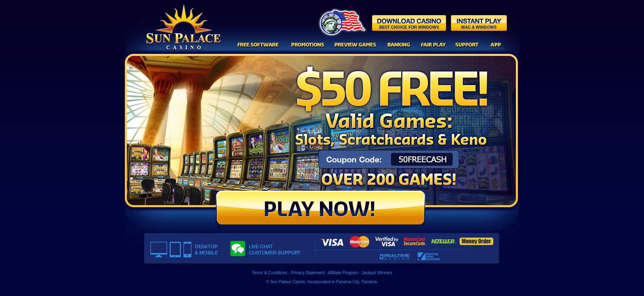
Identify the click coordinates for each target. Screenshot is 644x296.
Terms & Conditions (270, 273)
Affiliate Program (343, 273)
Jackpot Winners (377, 273)
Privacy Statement (308, 273)
